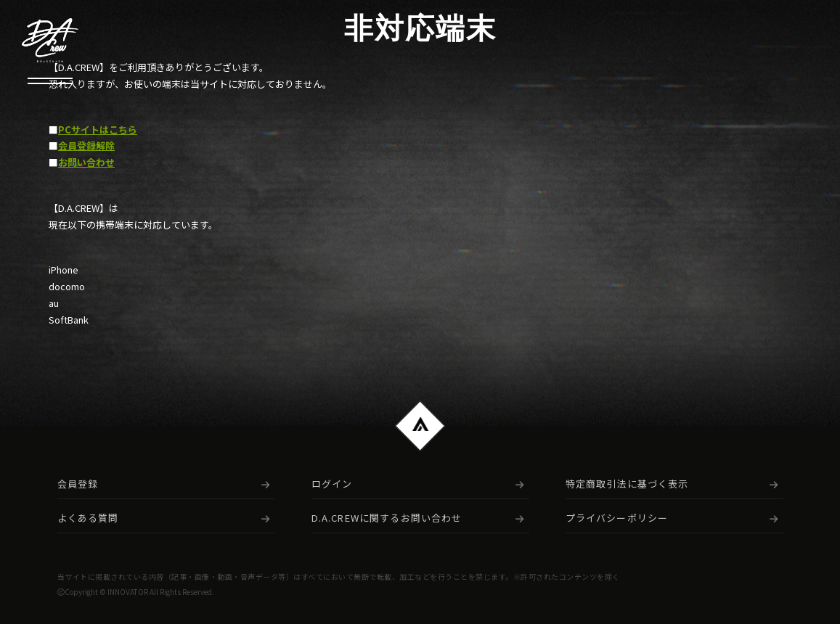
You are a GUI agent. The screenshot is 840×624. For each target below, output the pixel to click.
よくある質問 (88, 518)
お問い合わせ (86, 163)
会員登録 (78, 484)
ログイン (332, 484)
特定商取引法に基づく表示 (627, 484)
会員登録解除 (86, 146)
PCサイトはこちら (98, 130)
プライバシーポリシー (617, 518)
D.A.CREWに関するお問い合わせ (387, 518)
